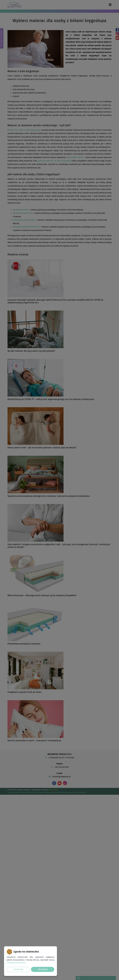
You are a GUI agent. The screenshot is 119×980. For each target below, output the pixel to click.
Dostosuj (18, 969)
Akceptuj (43, 969)
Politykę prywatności (16, 963)
